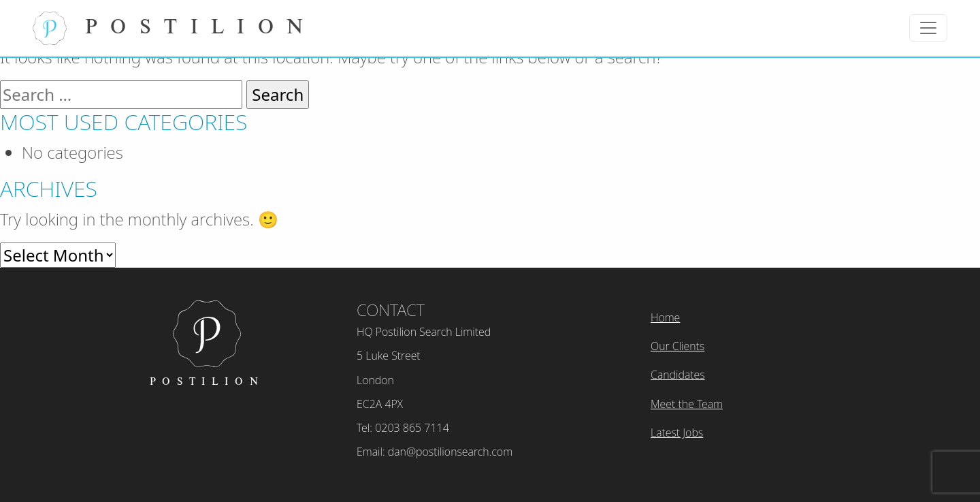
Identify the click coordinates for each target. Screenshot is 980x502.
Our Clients (677, 346)
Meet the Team (687, 404)
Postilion (174, 28)
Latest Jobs (677, 433)
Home (665, 317)
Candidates (678, 375)
